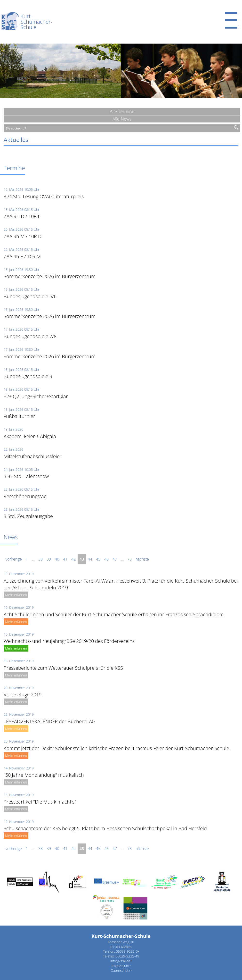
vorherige (14, 559)
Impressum (120, 966)
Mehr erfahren (16, 595)
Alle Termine (122, 111)
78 (129, 559)
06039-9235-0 (127, 951)
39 (49, 559)
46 (106, 559)
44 (90, 559)
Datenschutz (120, 970)
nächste (142, 559)
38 (40, 559)
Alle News (122, 119)
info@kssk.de (120, 961)
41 (65, 559)
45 (98, 559)
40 (57, 559)
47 (115, 559)
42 (73, 559)
